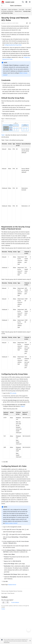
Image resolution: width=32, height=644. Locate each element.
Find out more (7, 642)
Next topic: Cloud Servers (8, 593)
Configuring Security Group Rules (13, 45)
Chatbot (3, 609)
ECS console (13, 393)
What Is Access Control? (11, 523)
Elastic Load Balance (13, 10)
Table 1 (3, 135)
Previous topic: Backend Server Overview (12, 591)
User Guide (21, 10)
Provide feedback (15, 602)
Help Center (4, 10)
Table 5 (23, 406)
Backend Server (18, 11)
